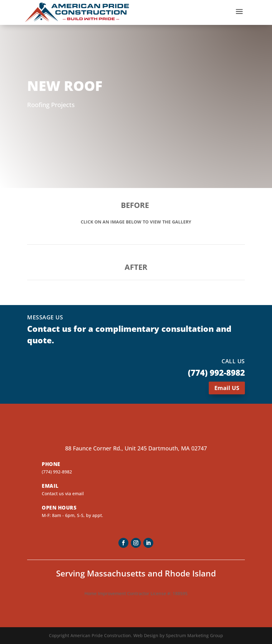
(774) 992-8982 (57, 472)
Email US (227, 388)
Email (50, 486)
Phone (51, 464)
